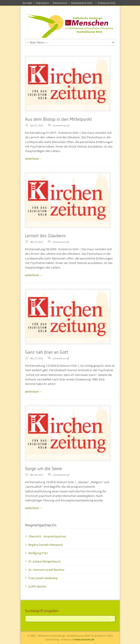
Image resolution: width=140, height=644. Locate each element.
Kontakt (27, 3)
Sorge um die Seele (44, 469)
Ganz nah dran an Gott (47, 352)
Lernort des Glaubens (45, 236)
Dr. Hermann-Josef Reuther (46, 570)
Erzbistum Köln (107, 3)
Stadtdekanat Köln (83, 3)
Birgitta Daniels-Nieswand (46, 545)
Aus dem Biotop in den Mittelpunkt (59, 119)
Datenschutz (60, 3)
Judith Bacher (37, 586)
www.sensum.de (84, 639)
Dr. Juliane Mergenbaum (45, 561)
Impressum (42, 3)
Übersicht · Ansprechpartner (47, 536)
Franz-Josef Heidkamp (43, 578)
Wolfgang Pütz (38, 553)
